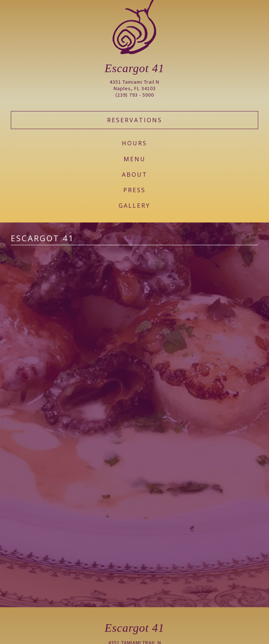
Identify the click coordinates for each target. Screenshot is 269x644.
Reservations (135, 120)
